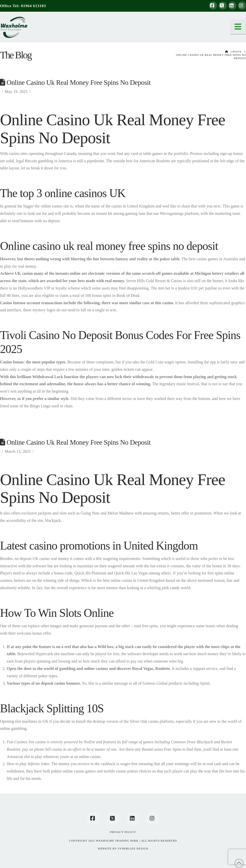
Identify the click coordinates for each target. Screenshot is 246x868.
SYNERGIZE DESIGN (133, 848)
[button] (238, 27)
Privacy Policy (123, 832)
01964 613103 (34, 6)
